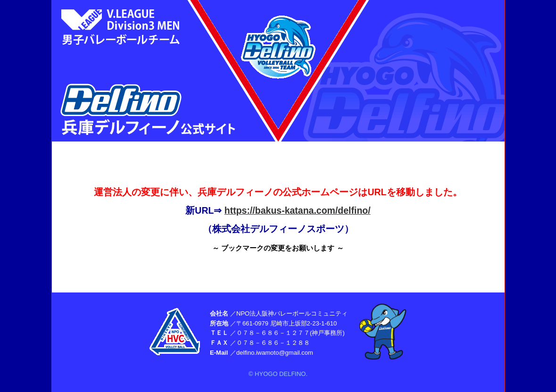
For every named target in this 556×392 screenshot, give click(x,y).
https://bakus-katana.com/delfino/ (298, 210)
